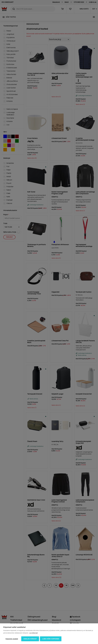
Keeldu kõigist (30, 639)
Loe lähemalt (33, 633)
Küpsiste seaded (12, 639)
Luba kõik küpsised (51, 639)
